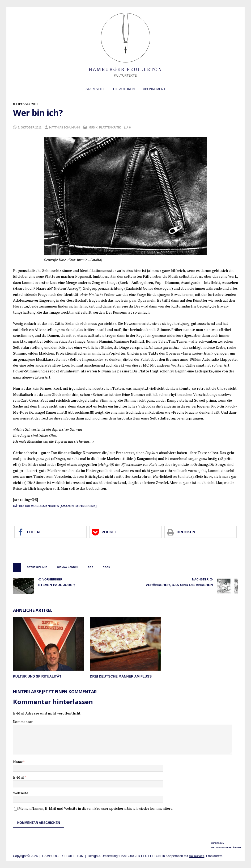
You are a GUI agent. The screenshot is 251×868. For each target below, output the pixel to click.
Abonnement (154, 89)
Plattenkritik (110, 128)
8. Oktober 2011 (30, 128)
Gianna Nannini (67, 567)
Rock (107, 567)
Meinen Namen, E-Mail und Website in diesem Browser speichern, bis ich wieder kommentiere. (96, 808)
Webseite (21, 793)
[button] (51, 532)
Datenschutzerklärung (226, 847)
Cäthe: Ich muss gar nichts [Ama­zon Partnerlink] (55, 506)
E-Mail (19, 777)
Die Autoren (124, 89)
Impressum (218, 843)
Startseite (95, 89)
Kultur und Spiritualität (37, 676)
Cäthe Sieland (37, 567)
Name (18, 762)
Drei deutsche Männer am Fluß (121, 676)
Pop (91, 567)
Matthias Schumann (64, 127)
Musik (93, 128)
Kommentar (23, 722)
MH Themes (197, 856)
